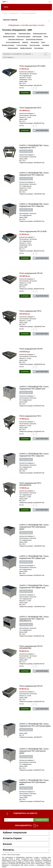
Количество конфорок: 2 (27, 396)
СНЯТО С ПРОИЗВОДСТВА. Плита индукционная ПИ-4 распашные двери (34, 782)
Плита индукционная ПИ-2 (30, 416)
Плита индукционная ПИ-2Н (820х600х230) (31, 647)
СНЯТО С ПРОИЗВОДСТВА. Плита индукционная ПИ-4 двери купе (34, 557)
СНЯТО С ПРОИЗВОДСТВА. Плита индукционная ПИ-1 (34, 147)
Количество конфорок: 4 (27, 113)
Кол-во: (22, 88)
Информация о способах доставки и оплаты (26, 25)
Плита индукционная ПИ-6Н (31, 349)
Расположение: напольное (28, 115)
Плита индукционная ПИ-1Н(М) (32, 66)
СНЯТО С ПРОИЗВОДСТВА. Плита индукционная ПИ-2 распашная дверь (35, 725)
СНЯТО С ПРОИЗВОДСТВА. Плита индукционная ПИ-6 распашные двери (34, 527)
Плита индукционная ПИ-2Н (31, 686)
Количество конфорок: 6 (27, 182)
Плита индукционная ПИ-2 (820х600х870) (30, 484)
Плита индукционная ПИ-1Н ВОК (33, 231)
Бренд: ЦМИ (23, 82)
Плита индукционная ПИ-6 (30, 311)
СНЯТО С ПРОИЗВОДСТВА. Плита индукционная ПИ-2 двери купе (34, 388)
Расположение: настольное (28, 74)
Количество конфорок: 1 (27, 72)
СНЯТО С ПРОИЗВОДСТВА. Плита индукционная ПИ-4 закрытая (34, 205)
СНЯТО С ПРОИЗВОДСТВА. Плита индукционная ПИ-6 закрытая (34, 174)
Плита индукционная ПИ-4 (30, 108)
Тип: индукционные (25, 76)
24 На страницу (8, 58)
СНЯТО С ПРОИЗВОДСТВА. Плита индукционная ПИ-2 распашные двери (34, 751)
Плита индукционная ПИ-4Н (31, 273)
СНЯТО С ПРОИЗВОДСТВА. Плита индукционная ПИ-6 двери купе (34, 587)
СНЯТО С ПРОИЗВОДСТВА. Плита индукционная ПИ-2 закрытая (34, 455)
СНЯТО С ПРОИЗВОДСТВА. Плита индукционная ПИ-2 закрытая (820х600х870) (34, 619)
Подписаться (41, 820)
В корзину (25, 93)
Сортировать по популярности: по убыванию (18, 54)
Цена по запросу (26, 151)
